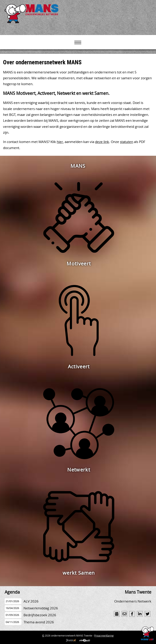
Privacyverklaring (104, 636)
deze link (102, 142)
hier (60, 142)
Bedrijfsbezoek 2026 (40, 615)
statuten (127, 142)
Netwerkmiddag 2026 (41, 608)
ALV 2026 (31, 601)
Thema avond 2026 (39, 622)
